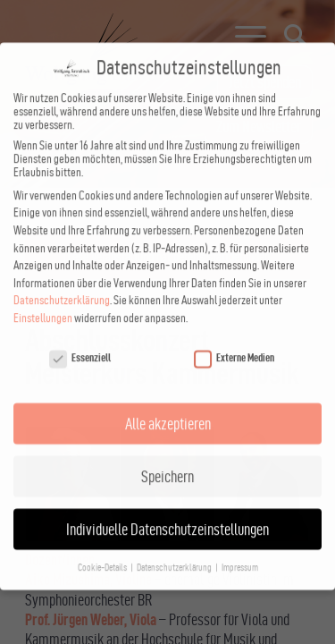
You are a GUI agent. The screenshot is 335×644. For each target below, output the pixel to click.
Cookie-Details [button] (103, 548)
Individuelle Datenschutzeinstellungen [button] (167, 509)
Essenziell (80, 337)
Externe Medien (234, 337)
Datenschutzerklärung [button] (175, 548)
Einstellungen (43, 298)
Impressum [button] (240, 548)
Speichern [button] (167, 457)
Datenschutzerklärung (62, 280)
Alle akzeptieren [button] (168, 404)
